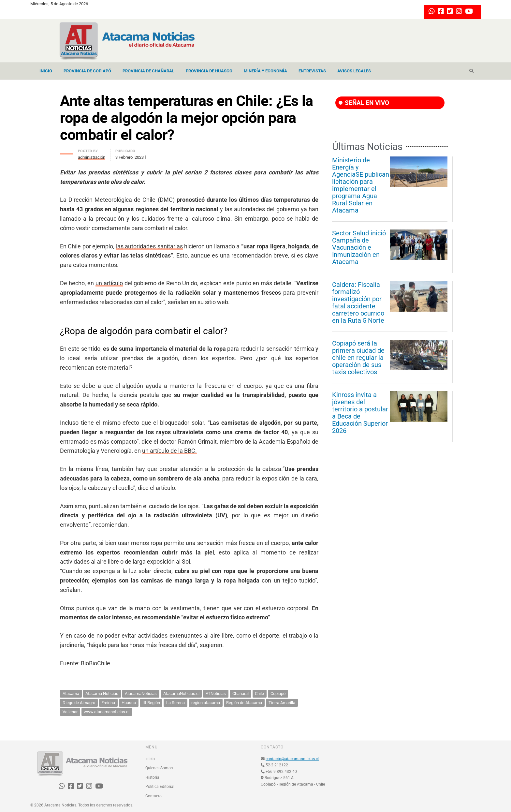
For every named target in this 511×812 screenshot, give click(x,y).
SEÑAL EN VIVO (364, 103)
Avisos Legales (354, 71)
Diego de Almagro (79, 703)
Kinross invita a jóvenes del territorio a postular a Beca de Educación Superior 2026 (360, 413)
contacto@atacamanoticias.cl (292, 759)
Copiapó (278, 694)
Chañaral (241, 694)
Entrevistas (312, 71)
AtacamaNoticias (141, 694)
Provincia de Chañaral (148, 71)
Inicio (46, 71)
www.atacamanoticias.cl (107, 712)
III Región (151, 703)
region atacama (206, 703)
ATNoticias (216, 694)
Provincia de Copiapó (87, 71)
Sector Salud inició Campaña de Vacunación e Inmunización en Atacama (359, 247)
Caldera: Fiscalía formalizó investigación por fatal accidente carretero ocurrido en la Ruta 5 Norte (358, 303)
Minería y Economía (265, 71)
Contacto (153, 796)
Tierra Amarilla (282, 703)
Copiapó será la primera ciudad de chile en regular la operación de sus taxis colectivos (358, 358)
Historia (152, 777)
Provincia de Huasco (209, 71)
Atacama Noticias (102, 694)
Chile (259, 694)
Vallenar (70, 712)
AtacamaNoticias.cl (181, 694)
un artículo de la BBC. (169, 451)
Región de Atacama (244, 703)
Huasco (129, 703)
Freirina (108, 703)
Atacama (71, 694)
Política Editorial (160, 787)
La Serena (175, 703)
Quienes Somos (159, 768)
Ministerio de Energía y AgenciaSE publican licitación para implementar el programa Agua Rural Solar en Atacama (361, 185)
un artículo (109, 283)
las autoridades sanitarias (149, 246)
